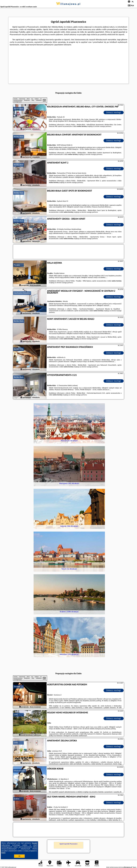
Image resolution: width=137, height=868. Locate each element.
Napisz (135, 867)
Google (35, 843)
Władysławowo (20, 771)
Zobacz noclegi (114, 112)
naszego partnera (105, 126)
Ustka (16, 715)
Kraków (17, 799)
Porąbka (17, 265)
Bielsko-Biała (19, 109)
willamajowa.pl (68, 4)
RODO (3, 853)
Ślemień (17, 687)
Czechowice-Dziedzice (22, 293)
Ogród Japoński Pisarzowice (68, 844)
